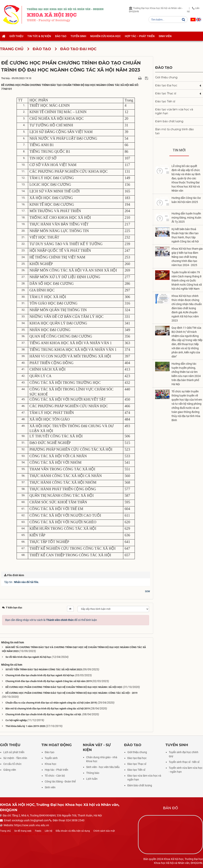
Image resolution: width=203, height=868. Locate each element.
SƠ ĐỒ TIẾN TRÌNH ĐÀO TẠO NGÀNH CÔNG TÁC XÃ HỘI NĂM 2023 (44, 669)
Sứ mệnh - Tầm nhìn (15, 758)
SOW (148, 591)
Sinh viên (50, 787)
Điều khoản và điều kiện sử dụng (73, 831)
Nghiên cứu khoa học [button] (106, 36)
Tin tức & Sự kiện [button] (39, 36)
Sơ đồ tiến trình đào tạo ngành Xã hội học (28, 657)
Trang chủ (5, 831)
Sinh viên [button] (165, 36)
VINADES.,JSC (45, 834)
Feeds (38, 831)
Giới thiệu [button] (16, 36)
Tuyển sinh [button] (78, 36)
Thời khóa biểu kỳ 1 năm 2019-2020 (25, 726)
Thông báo (93, 773)
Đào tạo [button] (61, 36)
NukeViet (19, 834)
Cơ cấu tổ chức (12, 764)
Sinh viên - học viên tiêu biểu (103, 767)
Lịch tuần (92, 779)
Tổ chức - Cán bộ (55, 776)
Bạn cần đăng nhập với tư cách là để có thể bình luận (51, 620)
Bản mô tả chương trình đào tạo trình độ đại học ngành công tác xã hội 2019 (48, 709)
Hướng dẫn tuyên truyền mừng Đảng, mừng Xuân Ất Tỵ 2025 (186, 218)
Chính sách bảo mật (104, 831)
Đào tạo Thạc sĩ (166, 93)
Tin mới (179, 150)
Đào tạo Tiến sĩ (165, 101)
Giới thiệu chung (166, 77)
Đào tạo (164, 67)
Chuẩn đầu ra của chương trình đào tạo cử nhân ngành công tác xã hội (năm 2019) (51, 703)
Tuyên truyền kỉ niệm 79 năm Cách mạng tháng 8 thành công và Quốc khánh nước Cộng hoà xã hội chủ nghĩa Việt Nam (187, 280)
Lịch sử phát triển (14, 752)
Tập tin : (22, 582)
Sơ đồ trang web (23, 831)
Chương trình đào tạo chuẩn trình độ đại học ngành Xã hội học (40, 675)
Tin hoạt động (57, 745)
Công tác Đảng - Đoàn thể (60, 781)
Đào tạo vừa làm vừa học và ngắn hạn (174, 111)
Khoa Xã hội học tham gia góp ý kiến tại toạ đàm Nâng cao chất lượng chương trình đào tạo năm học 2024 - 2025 (187, 257)
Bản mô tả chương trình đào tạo (174, 131)
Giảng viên (10, 770)
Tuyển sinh (51, 758)
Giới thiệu (10, 745)
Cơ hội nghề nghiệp (16, 720)
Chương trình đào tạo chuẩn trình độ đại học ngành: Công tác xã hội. (44, 714)
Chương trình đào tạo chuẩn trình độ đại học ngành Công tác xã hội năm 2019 (49, 681)
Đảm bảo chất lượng (169, 121)
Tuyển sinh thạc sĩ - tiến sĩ (184, 762)
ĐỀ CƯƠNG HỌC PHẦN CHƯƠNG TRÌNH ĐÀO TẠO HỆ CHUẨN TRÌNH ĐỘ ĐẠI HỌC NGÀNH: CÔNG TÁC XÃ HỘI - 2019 (71, 693)
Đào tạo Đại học (166, 85)
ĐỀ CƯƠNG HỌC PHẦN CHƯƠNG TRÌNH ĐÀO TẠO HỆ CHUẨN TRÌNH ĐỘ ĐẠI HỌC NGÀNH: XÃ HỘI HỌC (64, 687)
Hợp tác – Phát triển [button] (140, 36)
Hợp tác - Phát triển (56, 770)
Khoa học (51, 764)
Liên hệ (48, 831)
